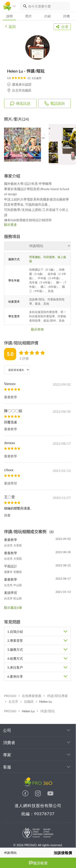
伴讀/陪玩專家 (57, 696)
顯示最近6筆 (13, 607)
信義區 (29, 701)
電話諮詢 (55, 103)
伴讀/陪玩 (48, 711)
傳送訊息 (20, 103)
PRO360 (10, 696)
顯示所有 (37, 329)
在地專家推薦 (32, 696)
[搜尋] (24, 6)
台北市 (13, 701)
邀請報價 (38, 863)
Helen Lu (46, 701)
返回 (10, 26)
